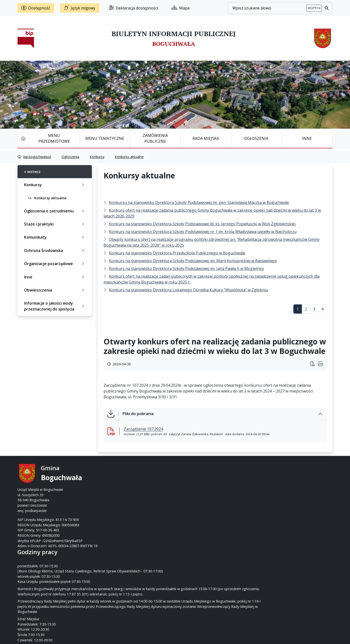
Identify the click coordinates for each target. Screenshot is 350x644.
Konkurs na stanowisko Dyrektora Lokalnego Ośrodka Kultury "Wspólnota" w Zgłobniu (188, 290)
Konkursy (97, 157)
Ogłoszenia (256, 138)
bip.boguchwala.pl (37, 157)
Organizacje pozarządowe (55, 264)
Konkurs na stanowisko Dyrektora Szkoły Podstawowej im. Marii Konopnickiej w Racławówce (193, 261)
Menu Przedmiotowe (54, 138)
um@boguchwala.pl (205, 489)
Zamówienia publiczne (155, 138)
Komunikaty (55, 237)
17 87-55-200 (194, 479)
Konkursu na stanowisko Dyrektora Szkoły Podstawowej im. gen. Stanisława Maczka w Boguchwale (199, 202)
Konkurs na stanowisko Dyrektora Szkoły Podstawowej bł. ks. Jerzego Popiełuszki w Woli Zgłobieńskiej (202, 224)
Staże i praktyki (55, 224)
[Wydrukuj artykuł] (314, 364)
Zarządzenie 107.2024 (143, 429)
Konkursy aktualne (129, 157)
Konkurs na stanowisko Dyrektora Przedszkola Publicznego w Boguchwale (177, 253)
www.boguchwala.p (193, 495)
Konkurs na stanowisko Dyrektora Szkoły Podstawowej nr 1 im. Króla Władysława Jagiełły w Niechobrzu (203, 232)
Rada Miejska (206, 138)
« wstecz (32, 172)
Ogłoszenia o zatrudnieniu (55, 211)
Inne (307, 138)
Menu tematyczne (105, 138)
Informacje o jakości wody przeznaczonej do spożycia (55, 306)
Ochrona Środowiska (55, 251)
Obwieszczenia (55, 290)
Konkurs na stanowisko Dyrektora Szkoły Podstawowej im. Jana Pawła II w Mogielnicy (186, 268)
